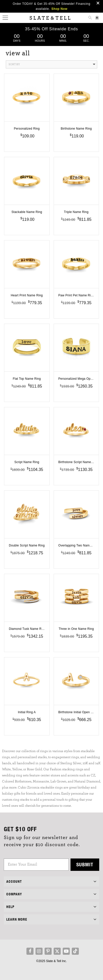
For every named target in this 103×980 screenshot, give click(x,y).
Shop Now (59, 9)
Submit (85, 864)
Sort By (52, 64)
